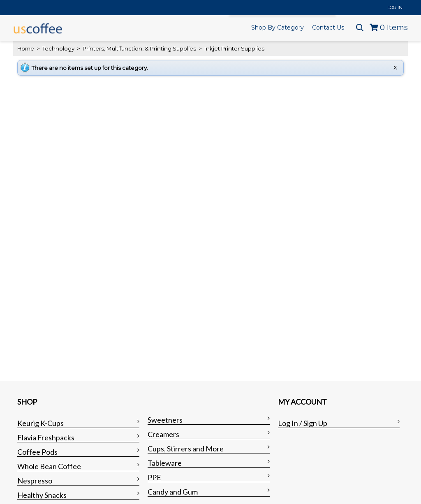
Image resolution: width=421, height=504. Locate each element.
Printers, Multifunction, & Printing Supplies (139, 48)
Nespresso (35, 481)
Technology (58, 48)
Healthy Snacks (42, 495)
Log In (395, 7)
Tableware (165, 463)
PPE (154, 477)
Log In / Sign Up (303, 423)
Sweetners (165, 420)
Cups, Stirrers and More (186, 449)
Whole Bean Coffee (49, 466)
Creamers (163, 434)
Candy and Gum (173, 492)
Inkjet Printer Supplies (234, 48)
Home (26, 48)
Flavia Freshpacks (46, 437)
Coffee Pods (37, 452)
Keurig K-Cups (40, 423)
